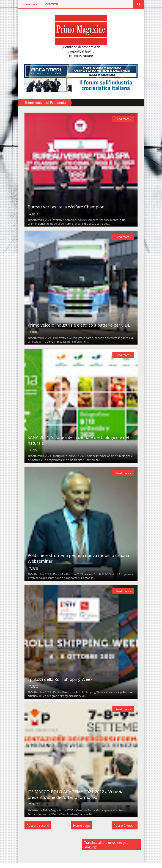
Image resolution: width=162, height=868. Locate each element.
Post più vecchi (125, 830)
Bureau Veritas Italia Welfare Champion (66, 208)
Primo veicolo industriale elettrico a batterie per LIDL (78, 327)
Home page (29, 4)
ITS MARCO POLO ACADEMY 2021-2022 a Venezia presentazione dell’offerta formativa (75, 800)
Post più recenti (37, 830)
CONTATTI (51, 4)
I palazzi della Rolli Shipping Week (60, 684)
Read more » (124, 119)
